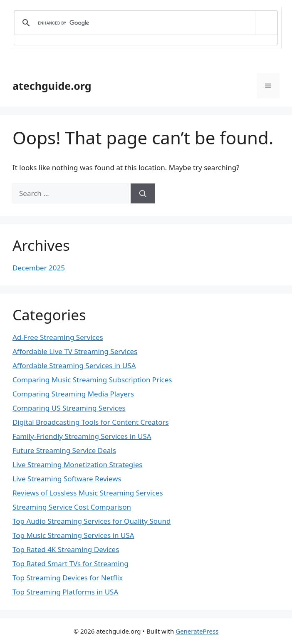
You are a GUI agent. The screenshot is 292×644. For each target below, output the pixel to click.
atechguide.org (52, 86)
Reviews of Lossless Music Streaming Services (88, 493)
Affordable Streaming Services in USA (74, 365)
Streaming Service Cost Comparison (72, 507)
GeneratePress (197, 631)
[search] (144, 23)
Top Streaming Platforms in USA (65, 592)
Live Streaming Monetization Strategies (77, 464)
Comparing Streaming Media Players (73, 394)
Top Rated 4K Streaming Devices (66, 549)
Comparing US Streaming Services (69, 408)
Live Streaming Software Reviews (67, 479)
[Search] (143, 193)
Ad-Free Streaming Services (58, 337)
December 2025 (39, 268)
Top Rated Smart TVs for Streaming (71, 563)
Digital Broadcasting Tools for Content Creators (91, 422)
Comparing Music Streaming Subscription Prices (92, 380)
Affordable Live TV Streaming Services (75, 351)
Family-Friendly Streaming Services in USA (82, 436)
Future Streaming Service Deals (64, 450)
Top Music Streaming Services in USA (73, 535)
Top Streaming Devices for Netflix (68, 578)
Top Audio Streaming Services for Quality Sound (92, 521)
